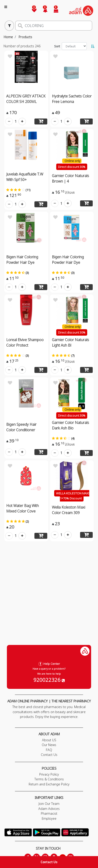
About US (49, 740)
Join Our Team (49, 804)
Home (8, 37)
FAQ (49, 750)
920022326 (49, 680)
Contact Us (49, 862)
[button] (42, 11)
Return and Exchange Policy (49, 784)
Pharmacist (49, 813)
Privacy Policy (49, 774)
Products (25, 37)
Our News (49, 745)
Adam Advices (49, 809)
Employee (49, 818)
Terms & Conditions (49, 779)
